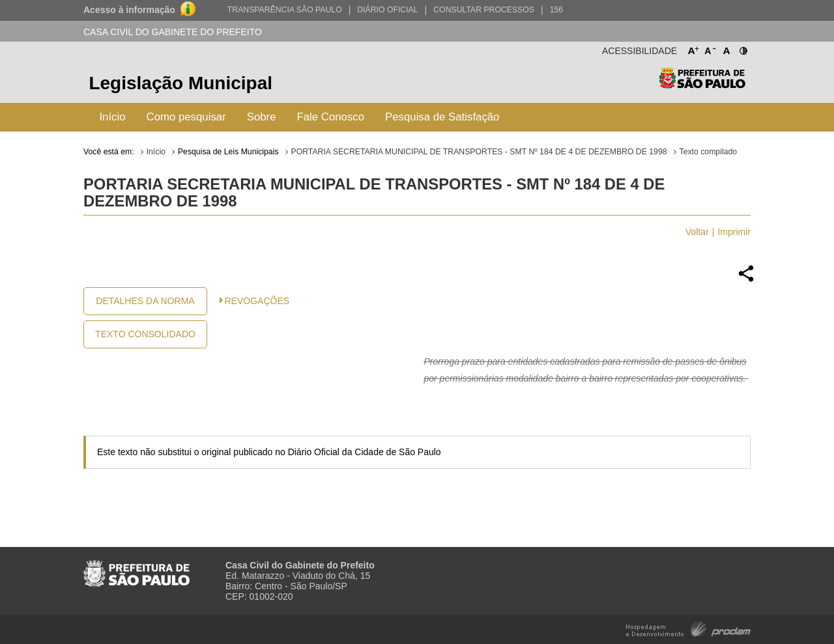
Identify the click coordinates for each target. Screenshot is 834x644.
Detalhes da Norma (145, 301)
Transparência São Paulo (285, 10)
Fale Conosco (331, 117)
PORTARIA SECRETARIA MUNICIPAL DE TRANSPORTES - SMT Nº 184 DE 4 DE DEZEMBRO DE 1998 (479, 152)
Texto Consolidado (145, 334)
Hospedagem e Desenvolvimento (688, 628)
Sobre (262, 117)
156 (556, 10)
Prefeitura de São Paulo (702, 85)
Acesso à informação (129, 10)
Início (112, 117)
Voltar (697, 232)
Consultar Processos (484, 10)
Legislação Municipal (180, 83)
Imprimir (734, 232)
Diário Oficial (387, 10)
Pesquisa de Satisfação (442, 117)
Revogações (257, 301)
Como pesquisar (186, 117)
